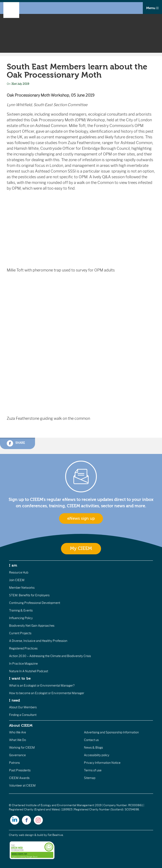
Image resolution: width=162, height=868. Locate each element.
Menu (152, 8)
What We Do (18, 740)
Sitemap (90, 778)
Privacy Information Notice (102, 763)
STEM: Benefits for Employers (29, 595)
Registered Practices (23, 648)
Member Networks (22, 588)
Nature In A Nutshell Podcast (29, 671)
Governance (17, 755)
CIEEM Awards (19, 778)
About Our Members (23, 707)
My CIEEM (81, 549)
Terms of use (93, 770)
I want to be (20, 678)
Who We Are (18, 732)
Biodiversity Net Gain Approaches (32, 626)
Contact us (91, 740)
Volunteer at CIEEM (22, 786)
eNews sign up (81, 518)
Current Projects (20, 633)
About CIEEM (21, 725)
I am (13, 565)
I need (15, 700)
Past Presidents (20, 770)
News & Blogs (93, 748)
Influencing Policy (21, 618)
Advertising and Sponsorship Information (111, 732)
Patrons (14, 763)
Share (16, 443)
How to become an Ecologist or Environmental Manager (47, 693)
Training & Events (21, 610)
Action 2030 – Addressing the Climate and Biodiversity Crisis (50, 656)
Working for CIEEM (22, 748)
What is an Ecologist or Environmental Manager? (42, 686)
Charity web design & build (26, 835)
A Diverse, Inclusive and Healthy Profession (38, 641)
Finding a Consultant (23, 715)
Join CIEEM (17, 580)
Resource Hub (19, 572)
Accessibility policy (97, 755)
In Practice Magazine (23, 664)
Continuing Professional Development (35, 603)
